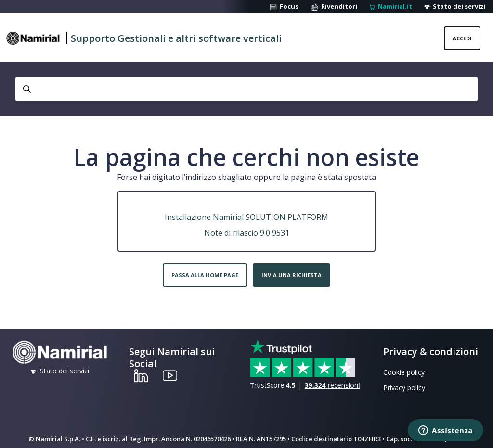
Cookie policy (404, 372)
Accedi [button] (462, 38)
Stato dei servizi (455, 6)
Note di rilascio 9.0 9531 (247, 233)
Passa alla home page (205, 275)
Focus (284, 6)
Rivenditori (334, 6)
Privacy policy (404, 388)
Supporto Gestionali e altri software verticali (176, 38)
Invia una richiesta (292, 275)
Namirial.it (391, 6)
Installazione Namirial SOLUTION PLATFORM (246, 217)
